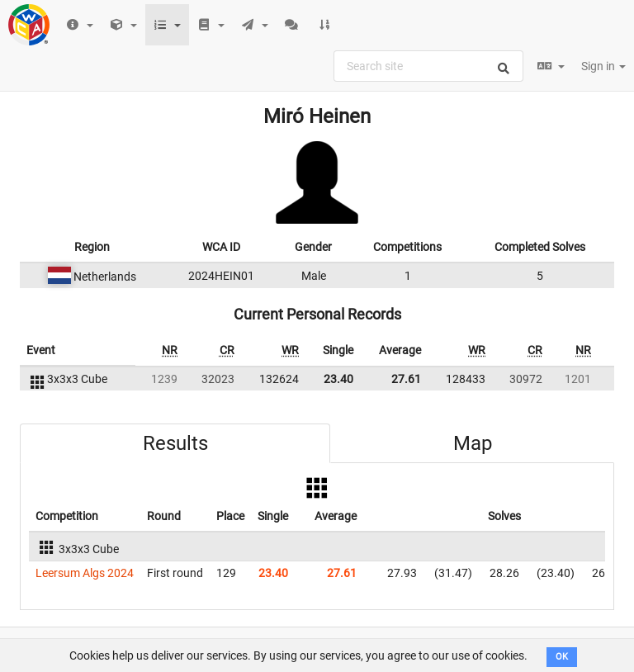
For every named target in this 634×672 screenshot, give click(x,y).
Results (175, 443)
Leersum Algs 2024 (85, 573)
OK (562, 657)
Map (473, 443)
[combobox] (428, 66)
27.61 (406, 379)
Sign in (603, 66)
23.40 (338, 379)
